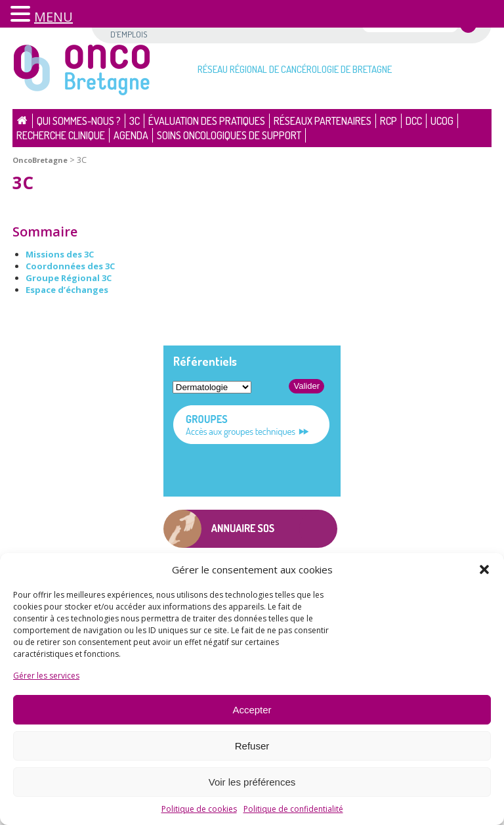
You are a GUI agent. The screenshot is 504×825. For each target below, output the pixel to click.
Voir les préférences (252, 782)
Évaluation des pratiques (207, 121)
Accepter (252, 710)
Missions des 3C (60, 254)
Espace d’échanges (67, 290)
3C (135, 121)
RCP (388, 121)
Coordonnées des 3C (70, 266)
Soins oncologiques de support (229, 135)
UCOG (442, 121)
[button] (484, 569)
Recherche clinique (61, 135)
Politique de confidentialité (293, 809)
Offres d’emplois (129, 28)
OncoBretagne (40, 160)
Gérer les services (46, 676)
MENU (53, 17)
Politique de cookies (199, 809)
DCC (414, 121)
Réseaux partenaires (323, 121)
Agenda (131, 135)
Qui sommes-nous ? (79, 121)
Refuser (252, 746)
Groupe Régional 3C (69, 278)
